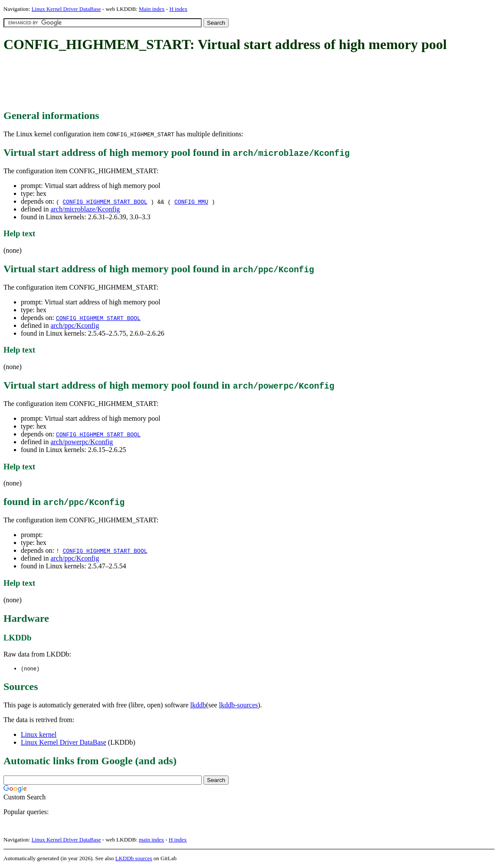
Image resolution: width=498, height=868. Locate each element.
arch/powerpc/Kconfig (82, 442)
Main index (152, 9)
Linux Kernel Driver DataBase (66, 9)
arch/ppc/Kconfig (75, 325)
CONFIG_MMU (191, 201)
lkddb (198, 705)
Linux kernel (39, 735)
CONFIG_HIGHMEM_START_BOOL (105, 201)
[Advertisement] (161, 82)
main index (151, 840)
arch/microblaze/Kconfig (85, 209)
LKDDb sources (134, 859)
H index (178, 9)
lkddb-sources (239, 705)
